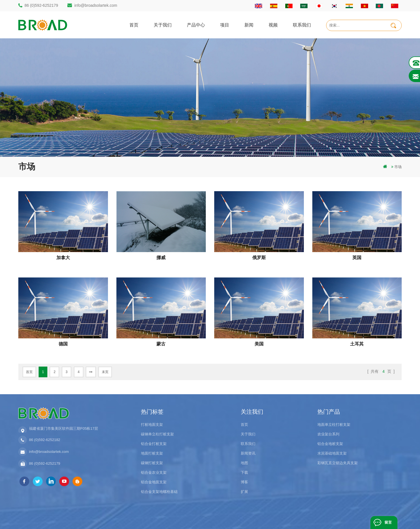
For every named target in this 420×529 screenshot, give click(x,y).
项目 (225, 25)
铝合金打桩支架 (154, 444)
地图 (244, 463)
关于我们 (163, 25)
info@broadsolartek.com (96, 5)
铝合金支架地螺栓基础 (159, 492)
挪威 (161, 258)
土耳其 (357, 344)
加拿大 (63, 258)
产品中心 (196, 25)
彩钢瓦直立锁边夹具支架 (338, 463)
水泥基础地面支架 (332, 453)
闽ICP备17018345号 (248, 516)
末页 (105, 372)
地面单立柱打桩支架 (334, 425)
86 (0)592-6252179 (41, 5)
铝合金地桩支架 (330, 444)
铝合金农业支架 (154, 472)
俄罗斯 (259, 258)
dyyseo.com (277, 516)
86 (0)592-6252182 (45, 440)
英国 (357, 258)
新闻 (249, 25)
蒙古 (161, 344)
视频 (273, 25)
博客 (244, 482)
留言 (388, 522)
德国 (63, 344)
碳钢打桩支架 (152, 463)
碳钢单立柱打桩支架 (157, 434)
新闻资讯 (248, 453)
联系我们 (302, 25)
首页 (134, 25)
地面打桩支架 (152, 453)
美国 (259, 344)
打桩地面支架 (152, 425)
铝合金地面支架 (154, 482)
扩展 (244, 492)
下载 (244, 472)
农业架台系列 (328, 434)
